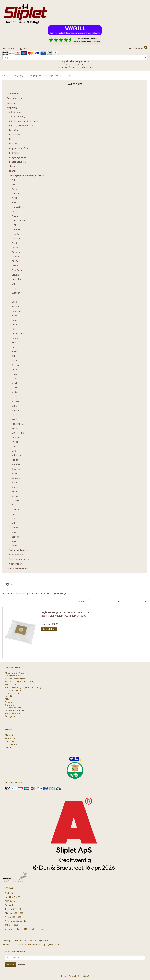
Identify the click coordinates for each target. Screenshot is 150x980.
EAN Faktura (10, 685)
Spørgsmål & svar (13, 713)
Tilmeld (11, 965)
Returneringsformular (15, 710)
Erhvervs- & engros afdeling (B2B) (20, 682)
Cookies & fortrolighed (15, 679)
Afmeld (22, 965)
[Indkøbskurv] (138, 48)
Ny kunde (9, 702)
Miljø (7, 699)
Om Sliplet (10, 705)
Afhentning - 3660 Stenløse (17, 673)
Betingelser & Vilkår (14, 676)
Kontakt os (10, 696)
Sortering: (82, 601)
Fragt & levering (12, 693)
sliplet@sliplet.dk (18, 921)
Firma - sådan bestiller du (16, 690)
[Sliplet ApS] (25, 13)
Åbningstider (11, 716)
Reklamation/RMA (13, 708)
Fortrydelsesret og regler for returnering (23, 687)
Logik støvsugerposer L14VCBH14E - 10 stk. (66, 612)
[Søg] (146, 57)
